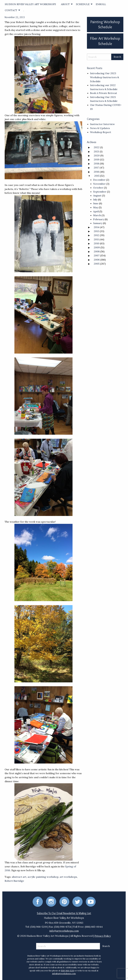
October (98, 188)
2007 (97, 255)
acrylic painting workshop (43, 877)
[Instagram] (51, 901)
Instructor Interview (102, 124)
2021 (96, 151)
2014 (97, 227)
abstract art (19, 877)
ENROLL (101, 4)
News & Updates (100, 128)
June (96, 203)
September (100, 192)
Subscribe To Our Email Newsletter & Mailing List (64, 913)
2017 (96, 168)
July (95, 199)
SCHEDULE (83, 4)
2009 (97, 247)
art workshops (68, 877)
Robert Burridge (14, 881)
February (99, 219)
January (98, 223)
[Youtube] (91, 901)
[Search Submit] (117, 57)
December (99, 180)
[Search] (99, 57)
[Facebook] (38, 901)
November (99, 184)
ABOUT (65, 4)
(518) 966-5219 (67, 971)
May (96, 207)
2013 (96, 231)
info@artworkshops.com (64, 931)
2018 (96, 163)
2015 (97, 176)
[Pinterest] (64, 901)
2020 (97, 155)
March (97, 215)
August (97, 195)
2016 (96, 172)
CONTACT (11, 10)
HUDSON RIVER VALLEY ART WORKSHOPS (30, 4)
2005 (97, 264)
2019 (97, 159)
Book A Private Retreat (104, 93)
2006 (97, 260)
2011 (96, 239)
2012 (96, 235)
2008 (97, 251)
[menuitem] (30, 4)
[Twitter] (77, 901)
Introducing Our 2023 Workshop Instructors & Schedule (105, 77)
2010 (97, 243)
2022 (97, 147)
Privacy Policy (103, 936)
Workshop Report (101, 132)
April (96, 211)
